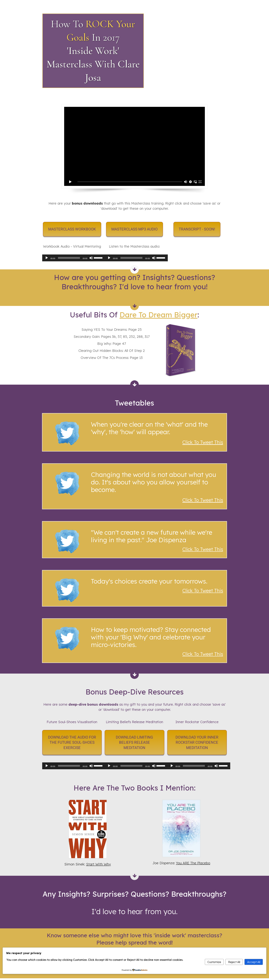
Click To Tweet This (203, 549)
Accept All (254, 962)
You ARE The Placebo (193, 863)
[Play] (47, 258)
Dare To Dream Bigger (159, 315)
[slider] (69, 258)
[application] (72, 258)
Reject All (234, 962)
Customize (214, 962)
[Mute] (91, 258)
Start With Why (98, 864)
